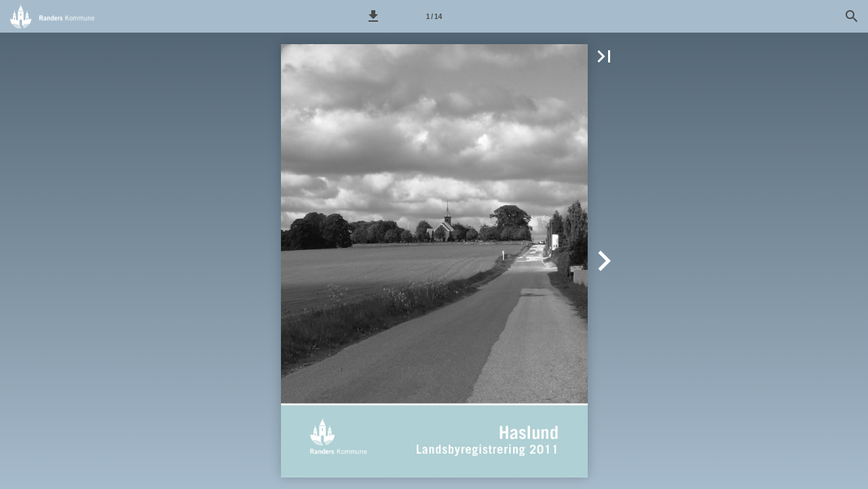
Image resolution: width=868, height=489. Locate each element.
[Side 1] (434, 16)
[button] (373, 16)
